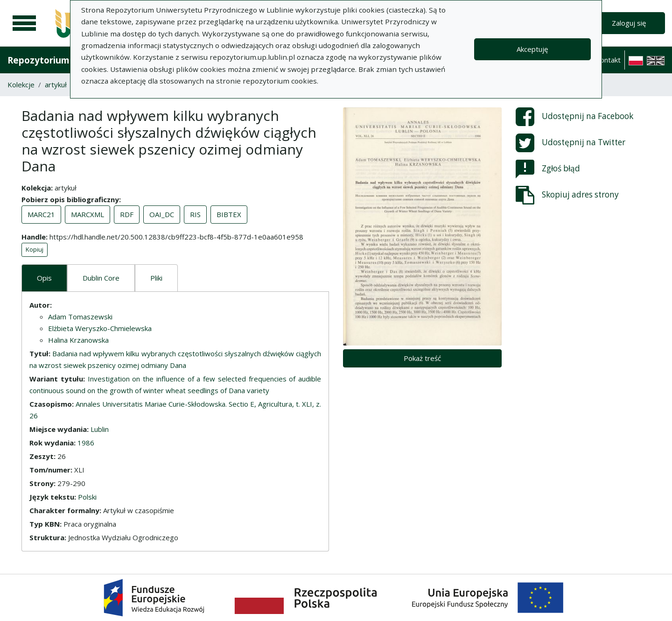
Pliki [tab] (156, 278)
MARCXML (87, 214)
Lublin (100, 429)
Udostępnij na (574, 117)
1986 (86, 443)
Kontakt (608, 60)
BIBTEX (229, 214)
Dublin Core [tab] (101, 278)
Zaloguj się (629, 23)
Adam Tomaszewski (80, 317)
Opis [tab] (44, 278)
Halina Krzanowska (78, 340)
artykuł (56, 85)
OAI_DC (162, 214)
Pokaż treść (422, 358)
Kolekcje (21, 85)
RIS (195, 214)
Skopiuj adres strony (567, 195)
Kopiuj (35, 249)
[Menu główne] (24, 23)
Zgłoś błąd (548, 169)
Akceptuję (532, 49)
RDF (127, 214)
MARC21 (41, 214)
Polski (87, 497)
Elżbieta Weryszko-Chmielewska (100, 328)
